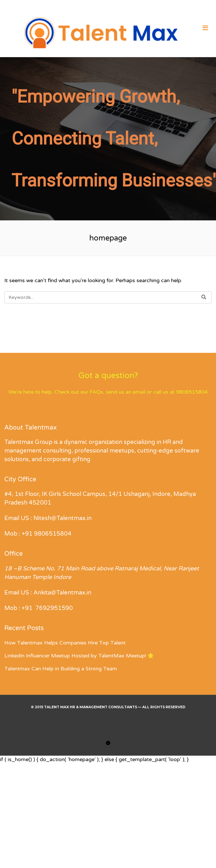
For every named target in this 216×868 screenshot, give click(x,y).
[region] (108, 139)
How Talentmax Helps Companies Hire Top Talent (65, 643)
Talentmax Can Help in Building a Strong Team (61, 669)
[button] (9, 837)
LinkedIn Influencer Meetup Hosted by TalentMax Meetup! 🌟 (79, 656)
